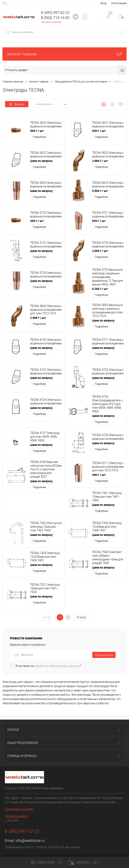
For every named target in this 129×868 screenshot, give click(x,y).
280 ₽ (99, 475)
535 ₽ (99, 131)
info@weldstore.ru (30, 841)
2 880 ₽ (100, 161)
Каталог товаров (64, 54)
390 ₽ (37, 221)
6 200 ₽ (100, 289)
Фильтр (17, 104)
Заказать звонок (51, 22)
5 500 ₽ (100, 191)
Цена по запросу (41, 161)
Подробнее (39, 137)
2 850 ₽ (100, 251)
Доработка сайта (16, 816)
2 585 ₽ (38, 318)
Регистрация (119, 3)
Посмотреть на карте (19, 809)
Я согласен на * (48, 666)
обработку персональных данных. (57, 666)
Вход (104, 3)
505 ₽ (37, 131)
